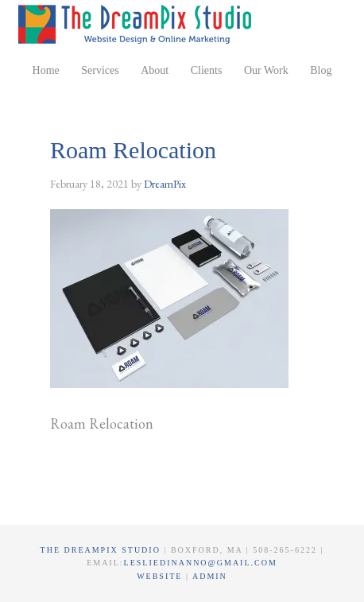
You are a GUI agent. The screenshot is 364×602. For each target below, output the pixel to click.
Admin (210, 576)
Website (161, 576)
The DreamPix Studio (137, 24)
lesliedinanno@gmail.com (201, 563)
